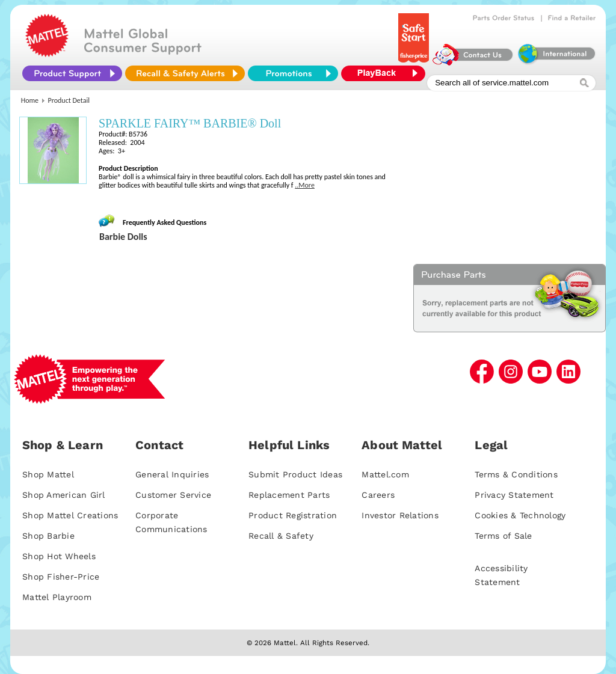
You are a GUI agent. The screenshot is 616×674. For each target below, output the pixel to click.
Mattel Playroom (57, 597)
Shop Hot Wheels (59, 556)
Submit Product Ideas (295, 474)
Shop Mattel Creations (70, 515)
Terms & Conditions (516, 474)
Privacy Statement (514, 495)
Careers (378, 495)
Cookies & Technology (520, 515)
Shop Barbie (48, 536)
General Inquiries (172, 474)
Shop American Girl (64, 495)
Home (30, 100)
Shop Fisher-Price (61, 577)
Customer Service (173, 495)
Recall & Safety (281, 536)
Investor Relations (400, 515)
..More (305, 185)
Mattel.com (385, 474)
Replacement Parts (289, 495)
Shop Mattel (48, 474)
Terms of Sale (503, 536)
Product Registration (293, 515)
